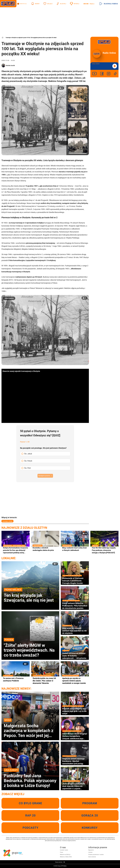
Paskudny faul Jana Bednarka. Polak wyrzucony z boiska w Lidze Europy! (30, 778)
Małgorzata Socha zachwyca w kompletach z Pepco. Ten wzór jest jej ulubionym (30, 728)
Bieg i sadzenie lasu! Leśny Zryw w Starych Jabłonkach (75, 549)
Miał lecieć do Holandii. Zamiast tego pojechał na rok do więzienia (75, 631)
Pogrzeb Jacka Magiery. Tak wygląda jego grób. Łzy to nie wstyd (75, 711)
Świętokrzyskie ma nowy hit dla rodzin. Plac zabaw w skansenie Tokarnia (45, 681)
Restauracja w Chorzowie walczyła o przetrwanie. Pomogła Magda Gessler (75, 581)
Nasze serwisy (60, 862)
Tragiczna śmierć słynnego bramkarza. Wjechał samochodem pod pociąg (75, 761)
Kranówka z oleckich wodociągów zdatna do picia (45, 549)
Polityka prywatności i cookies (96, 855)
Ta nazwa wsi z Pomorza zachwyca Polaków (16, 679)
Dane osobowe (92, 857)
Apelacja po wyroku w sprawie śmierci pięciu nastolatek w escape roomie (75, 681)
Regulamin (91, 850)
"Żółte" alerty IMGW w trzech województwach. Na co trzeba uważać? (30, 648)
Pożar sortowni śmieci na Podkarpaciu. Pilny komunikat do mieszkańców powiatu (75, 606)
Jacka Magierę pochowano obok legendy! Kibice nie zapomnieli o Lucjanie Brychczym (75, 786)
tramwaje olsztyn (7, 521)
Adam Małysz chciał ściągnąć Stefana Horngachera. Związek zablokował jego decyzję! (75, 736)
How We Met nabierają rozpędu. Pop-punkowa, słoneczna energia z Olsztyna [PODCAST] (104, 550)
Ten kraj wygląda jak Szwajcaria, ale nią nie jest (30, 595)
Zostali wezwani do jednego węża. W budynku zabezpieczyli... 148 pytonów (75, 656)
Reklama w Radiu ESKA (66, 857)
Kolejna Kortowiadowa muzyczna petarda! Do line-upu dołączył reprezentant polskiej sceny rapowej (16, 550)
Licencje (90, 852)
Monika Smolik (10, 66)
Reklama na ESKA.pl (65, 855)
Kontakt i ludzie (64, 850)
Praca (61, 852)
